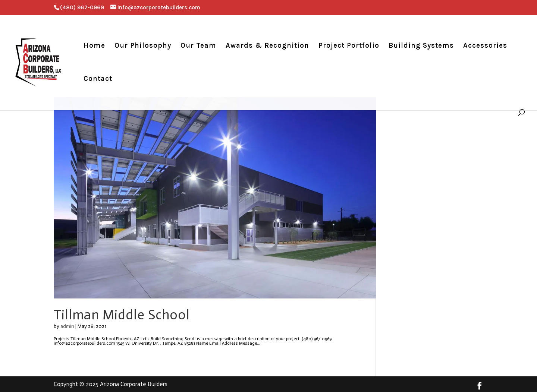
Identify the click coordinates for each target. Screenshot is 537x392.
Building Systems (421, 46)
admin (67, 326)
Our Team (198, 46)
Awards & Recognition (267, 46)
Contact (98, 79)
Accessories (485, 46)
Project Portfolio (349, 46)
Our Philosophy (143, 46)
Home (94, 46)
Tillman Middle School (122, 315)
